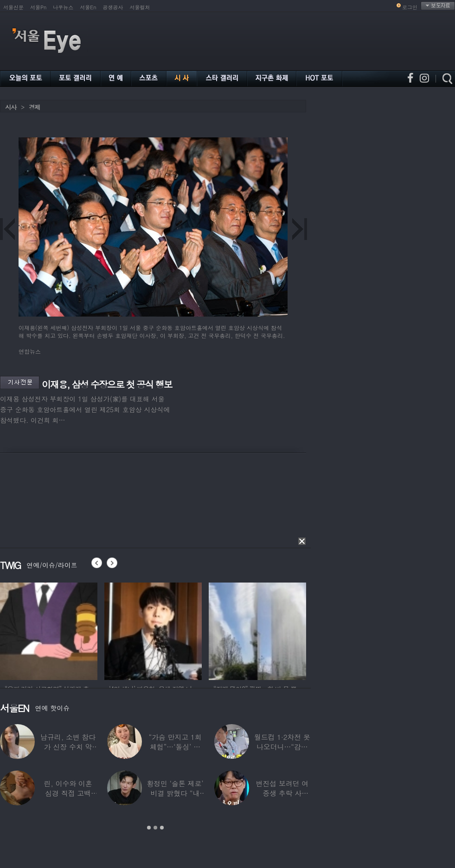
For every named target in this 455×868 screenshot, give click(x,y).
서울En (88, 7)
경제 (34, 107)
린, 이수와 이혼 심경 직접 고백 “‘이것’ (68, 793)
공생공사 (113, 7)
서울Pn (38, 7)
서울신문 (13, 7)
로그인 (410, 7)
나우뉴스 (63, 7)
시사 (11, 107)
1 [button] (149, 828)
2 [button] (155, 828)
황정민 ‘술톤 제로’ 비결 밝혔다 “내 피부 (175, 793)
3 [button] (162, 828)
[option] (50, 630)
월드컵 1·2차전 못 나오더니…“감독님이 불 (282, 747)
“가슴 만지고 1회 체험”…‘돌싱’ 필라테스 (175, 747)
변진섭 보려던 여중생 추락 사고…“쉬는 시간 (282, 793)
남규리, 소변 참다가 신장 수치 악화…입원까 (68, 747)
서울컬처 (140, 7)
